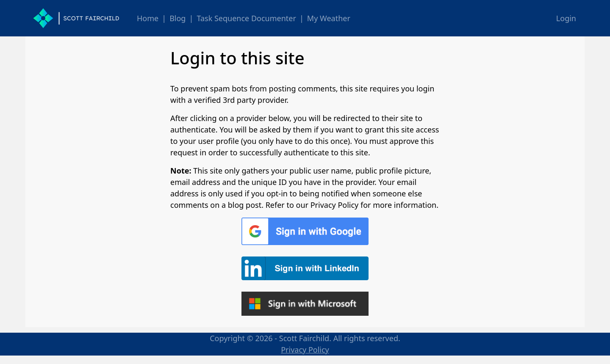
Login (566, 18)
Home (148, 18)
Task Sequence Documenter (246, 18)
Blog (177, 18)
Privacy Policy (305, 350)
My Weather (329, 18)
